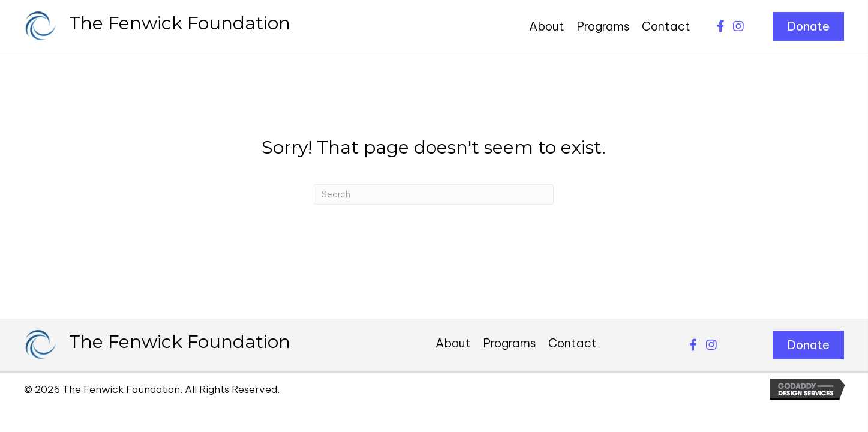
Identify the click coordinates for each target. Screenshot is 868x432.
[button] (720, 26)
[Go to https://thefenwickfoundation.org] (157, 26)
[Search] (434, 194)
